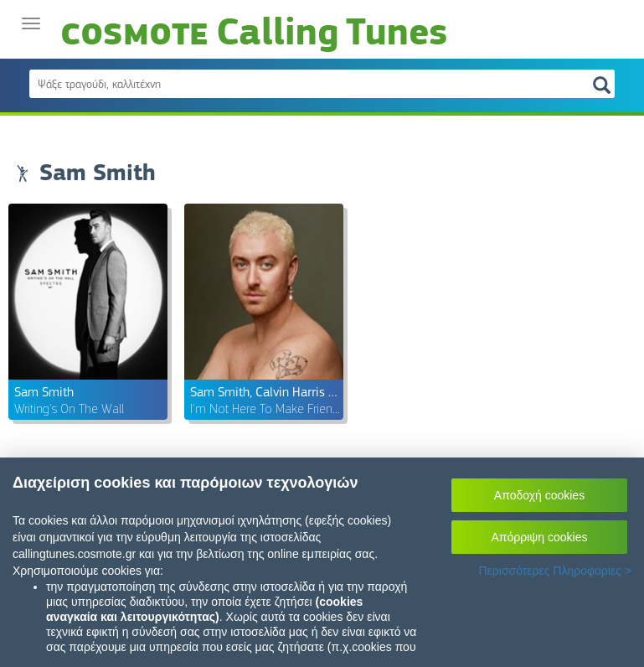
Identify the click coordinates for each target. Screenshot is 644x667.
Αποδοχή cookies (539, 495)
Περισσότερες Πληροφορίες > (555, 571)
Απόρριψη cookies (540, 537)
